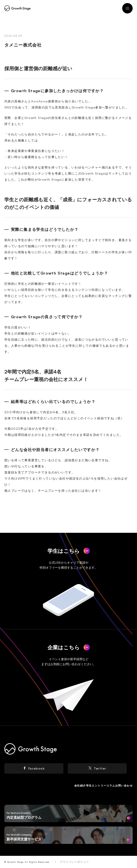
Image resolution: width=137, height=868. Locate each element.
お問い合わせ (124, 786)
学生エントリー (96, 786)
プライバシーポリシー (74, 862)
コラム (111, 786)
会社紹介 (80, 786)
